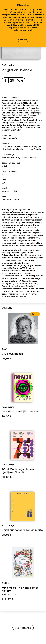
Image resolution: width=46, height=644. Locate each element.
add (6, 80)
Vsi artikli (23, 628)
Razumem (23, 39)
